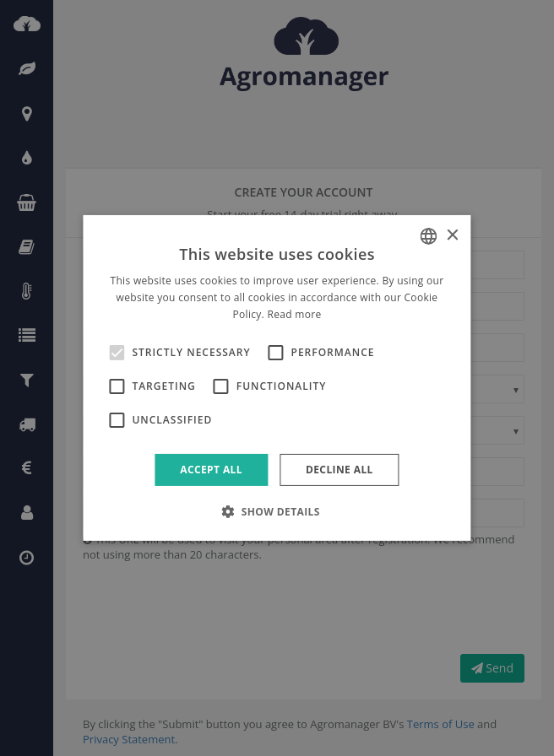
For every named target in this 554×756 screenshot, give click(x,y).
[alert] (277, 378)
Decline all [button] (339, 470)
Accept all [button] (211, 470)
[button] (277, 511)
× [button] (452, 235)
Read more (294, 314)
